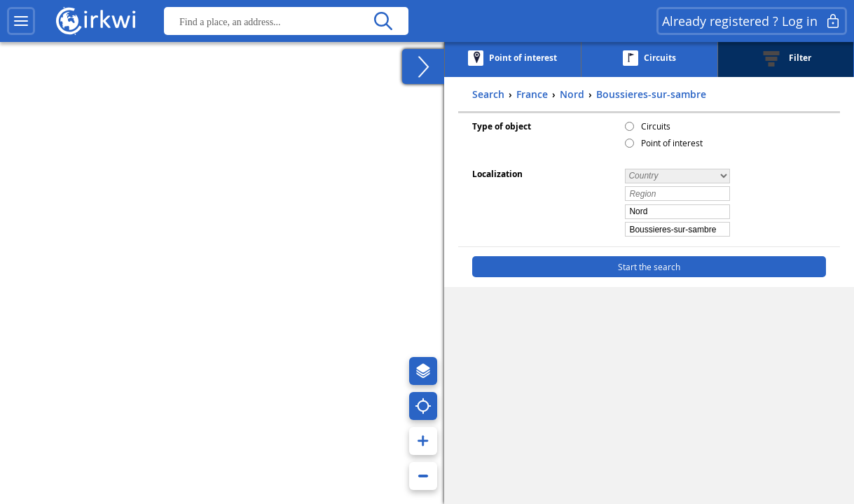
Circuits (656, 126)
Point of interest (672, 143)
